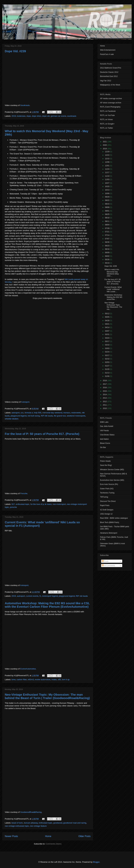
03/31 (107, 334)
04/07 (107, 331)
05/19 (107, 263)
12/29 (107, 152)
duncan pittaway (31, 823)
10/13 (107, 190)
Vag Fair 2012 (106, 81)
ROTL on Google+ (107, 124)
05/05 (107, 317)
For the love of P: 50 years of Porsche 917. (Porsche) (42, 434)
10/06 (107, 193)
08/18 (107, 218)
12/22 (107, 155)
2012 (105, 402)
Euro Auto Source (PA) (109, 484)
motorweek (76, 413)
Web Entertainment (108, 50)
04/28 (107, 321)
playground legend (19, 416)
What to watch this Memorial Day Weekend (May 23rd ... (112, 273)
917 (13, 504)
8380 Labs (104, 422)
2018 (105, 381)
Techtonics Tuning (107, 493)
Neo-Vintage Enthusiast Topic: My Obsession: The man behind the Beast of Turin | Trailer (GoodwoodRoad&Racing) (47, 696)
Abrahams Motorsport (109, 533)
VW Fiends (104, 431)
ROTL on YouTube (107, 115)
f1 (40, 596)
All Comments (108, 566)
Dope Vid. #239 (15, 51)
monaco (67, 413)
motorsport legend (50, 596)
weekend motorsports (76, 416)
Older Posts (84, 836)
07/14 (107, 235)
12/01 (107, 166)
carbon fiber (22, 680)
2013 (105, 398)
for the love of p (37, 504)
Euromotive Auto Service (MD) (112, 480)
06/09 (107, 253)
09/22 (107, 200)
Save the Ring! (106, 465)
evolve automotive (43, 680)
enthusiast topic (22, 504)
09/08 (107, 207)
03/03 (107, 348)
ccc (22, 413)
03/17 (107, 341)
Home (48, 836)
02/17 (107, 355)
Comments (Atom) (54, 844)
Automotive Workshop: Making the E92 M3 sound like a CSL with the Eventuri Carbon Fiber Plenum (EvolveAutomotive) (47, 605)
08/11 (107, 221)
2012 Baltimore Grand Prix (111, 68)
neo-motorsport (59, 504)
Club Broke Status (107, 435)
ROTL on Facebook (108, 111)
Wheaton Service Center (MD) (112, 470)
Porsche (24, 493)
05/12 (107, 314)
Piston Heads (105, 461)
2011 (105, 405)
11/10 (107, 176)
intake (54, 680)
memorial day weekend (52, 413)
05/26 (107, 260)
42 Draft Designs (107, 510)
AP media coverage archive (111, 99)
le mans (48, 504)
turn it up (66, 680)
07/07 (107, 239)
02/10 (107, 359)
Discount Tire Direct (108, 501)
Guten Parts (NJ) (107, 489)
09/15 (107, 204)
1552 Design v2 (106, 514)
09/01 (107, 211)
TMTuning (104, 497)
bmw (14, 680)
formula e (29, 413)
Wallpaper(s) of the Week (110, 85)
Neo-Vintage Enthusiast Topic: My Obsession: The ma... (113, 306)
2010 (105, 408)
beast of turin (17, 823)
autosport (16, 413)
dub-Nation (104, 439)
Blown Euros (105, 443)
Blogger (96, 862)
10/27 (107, 183)
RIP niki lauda (47, 416)
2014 (105, 395)
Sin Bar (103, 447)
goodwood (58, 823)
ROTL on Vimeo (106, 120)
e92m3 (31, 680)
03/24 (107, 338)
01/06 (107, 376)
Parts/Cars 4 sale (107, 54)
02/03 (107, 362)
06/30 (107, 242)
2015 (105, 391)
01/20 (107, 369)
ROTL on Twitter (107, 128)
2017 (105, 384)
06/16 (107, 249)
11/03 (107, 179)
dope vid (46, 116)
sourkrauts (72, 116)
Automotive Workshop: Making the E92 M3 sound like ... (114, 297)
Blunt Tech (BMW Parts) (110, 522)
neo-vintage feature (38, 826)
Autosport (25, 402)
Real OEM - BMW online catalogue (114, 518)
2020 (105, 145)
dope (29, 116)
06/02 (107, 256)
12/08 (107, 162)
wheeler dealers (12, 419)
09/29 (107, 197)
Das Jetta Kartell (107, 426)
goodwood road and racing (75, 823)
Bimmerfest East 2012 (109, 76)
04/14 (107, 327)
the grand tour (60, 416)
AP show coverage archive (111, 103)
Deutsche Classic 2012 (109, 72)
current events (32, 596)
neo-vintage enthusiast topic (17, 826)
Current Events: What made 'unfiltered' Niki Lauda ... (113, 289)
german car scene (58, 116)
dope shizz (36, 116)
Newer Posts (11, 836)
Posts (105, 561)
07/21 (107, 232)
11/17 (107, 172)
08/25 (107, 214)
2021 (105, 142)
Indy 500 (38, 413)
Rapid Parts (105, 505)
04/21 (107, 324)
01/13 (107, 373)
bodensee (21, 116)
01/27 (107, 366)
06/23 (107, 246)
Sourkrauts (25, 105)
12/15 (107, 159)
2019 (14, 116)
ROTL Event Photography (110, 107)
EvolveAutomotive (28, 669)
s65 (59, 680)
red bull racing (34, 416)
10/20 (107, 186)
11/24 (107, 169)
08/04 (107, 225)
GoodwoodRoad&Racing (31, 812)
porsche (13, 507)
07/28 (107, 228)
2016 (105, 388)
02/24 (107, 352)
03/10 (107, 345)
